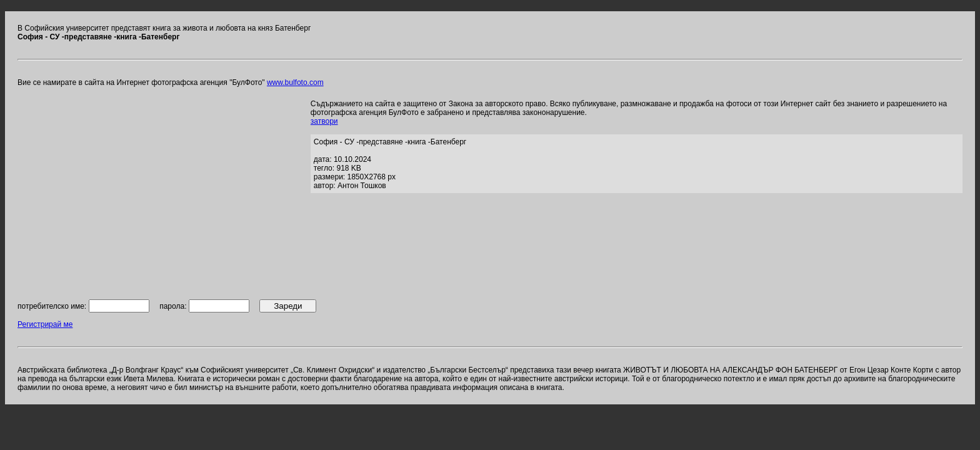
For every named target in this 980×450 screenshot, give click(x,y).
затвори (324, 121)
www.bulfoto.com (295, 82)
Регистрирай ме (45, 324)
